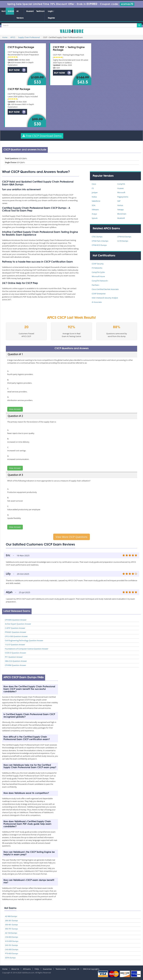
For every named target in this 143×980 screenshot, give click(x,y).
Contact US (74, 969)
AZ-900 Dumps (11, 916)
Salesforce (96, 201)
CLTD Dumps (123, 241)
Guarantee (30, 11)
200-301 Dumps (11, 921)
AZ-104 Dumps (11, 933)
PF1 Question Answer (14, 657)
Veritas (120, 205)
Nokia (94, 197)
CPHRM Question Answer (15, 665)
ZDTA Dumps (10, 958)
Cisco (94, 184)
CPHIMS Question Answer (16, 620)
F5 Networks (97, 268)
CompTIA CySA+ (98, 272)
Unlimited (11, 11)
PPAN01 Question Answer (16, 632)
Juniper (95, 192)
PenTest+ (96, 285)
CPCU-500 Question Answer (16, 636)
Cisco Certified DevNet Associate (105, 289)
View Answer (15, 409)
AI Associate (97, 302)
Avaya (94, 214)
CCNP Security (98, 264)
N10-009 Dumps (12, 941)
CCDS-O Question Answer (15, 653)
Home (4, 11)
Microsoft (121, 192)
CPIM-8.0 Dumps (124, 237)
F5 (93, 188)
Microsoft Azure (98, 276)
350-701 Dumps (11, 929)
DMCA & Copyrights (91, 969)
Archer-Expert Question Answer (18, 624)
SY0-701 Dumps (11, 945)
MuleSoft (121, 218)
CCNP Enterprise (99, 294)
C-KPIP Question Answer (15, 628)
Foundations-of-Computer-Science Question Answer (27, 649)
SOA (93, 205)
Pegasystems (123, 197)
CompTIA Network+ (100, 281)
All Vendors (20, 15)
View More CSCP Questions (71, 537)
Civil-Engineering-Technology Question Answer (24, 640)
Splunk (95, 218)
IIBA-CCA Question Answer (16, 661)
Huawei (120, 188)
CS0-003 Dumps (12, 937)
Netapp (120, 209)
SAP (119, 201)
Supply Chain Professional (29, 37)
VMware (95, 209)
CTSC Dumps (97, 237)
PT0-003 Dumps (12, 953)
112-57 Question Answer (15, 645)
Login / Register (51, 15)
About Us (15, 969)
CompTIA (121, 184)
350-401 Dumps (11, 925)
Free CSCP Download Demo (42, 136)
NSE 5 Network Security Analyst (105, 298)
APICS (13, 37)
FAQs (37, 969)
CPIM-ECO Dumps (99, 245)
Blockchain (122, 214)
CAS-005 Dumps (12, 949)
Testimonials (40, 11)
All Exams (27, 969)
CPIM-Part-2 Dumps (100, 241)
